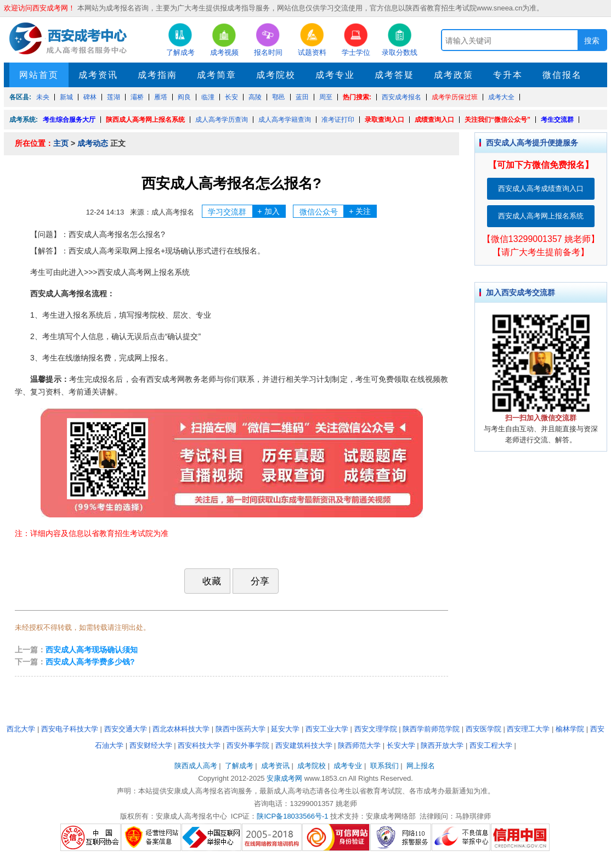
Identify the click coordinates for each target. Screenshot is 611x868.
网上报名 (421, 766)
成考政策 (454, 75)
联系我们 (384, 766)
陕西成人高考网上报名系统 (145, 120)
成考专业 (335, 75)
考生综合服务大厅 (69, 120)
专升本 (508, 75)
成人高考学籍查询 (285, 120)
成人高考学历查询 (222, 120)
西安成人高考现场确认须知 (92, 650)
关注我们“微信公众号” (497, 120)
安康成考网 (284, 778)
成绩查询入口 (434, 120)
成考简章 (217, 75)
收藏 (206, 581)
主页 (61, 143)
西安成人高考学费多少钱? (90, 662)
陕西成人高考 (196, 766)
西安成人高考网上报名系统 (541, 216)
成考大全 (501, 97)
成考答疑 (394, 75)
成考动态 (93, 143)
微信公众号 (338, 211)
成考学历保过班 (455, 97)
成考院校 (276, 75)
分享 (254, 581)
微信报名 (562, 75)
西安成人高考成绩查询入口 (541, 188)
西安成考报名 (401, 97)
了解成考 (239, 766)
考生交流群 (557, 120)
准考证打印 (338, 120)
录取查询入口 (384, 120)
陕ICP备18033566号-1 (292, 816)
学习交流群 (247, 211)
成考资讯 (98, 75)
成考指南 (157, 75)
